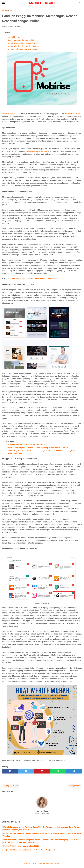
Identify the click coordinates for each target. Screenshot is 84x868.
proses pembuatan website (36, 151)
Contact (35, 863)
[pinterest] (42, 771)
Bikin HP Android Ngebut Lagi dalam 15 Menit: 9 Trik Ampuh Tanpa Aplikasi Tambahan (38, 448)
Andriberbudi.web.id (10, 114)
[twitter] (26, 771)
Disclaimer (50, 863)
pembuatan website (72, 114)
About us (27, 863)
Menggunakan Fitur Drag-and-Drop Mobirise (23, 46)
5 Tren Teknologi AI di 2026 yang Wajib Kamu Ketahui (27, 445)
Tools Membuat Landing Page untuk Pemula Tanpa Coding (35, 278)
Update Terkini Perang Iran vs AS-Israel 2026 (21, 846)
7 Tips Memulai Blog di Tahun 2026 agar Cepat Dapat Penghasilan (29, 850)
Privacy (58, 863)
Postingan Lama (75, 786)
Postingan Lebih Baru (11, 786)
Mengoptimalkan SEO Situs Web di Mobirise (24, 49)
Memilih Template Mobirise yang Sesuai (22, 43)
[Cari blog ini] (80, 3)
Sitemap (42, 863)
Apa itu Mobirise (14, 37)
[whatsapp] (58, 771)
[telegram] (74, 771)
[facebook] (10, 771)
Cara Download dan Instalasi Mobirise (22, 40)
